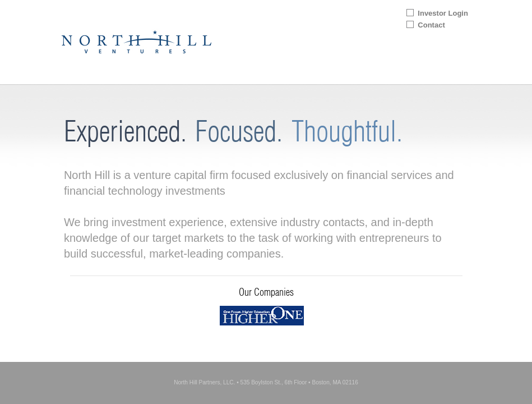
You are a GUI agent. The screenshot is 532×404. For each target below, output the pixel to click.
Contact (431, 25)
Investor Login (443, 13)
